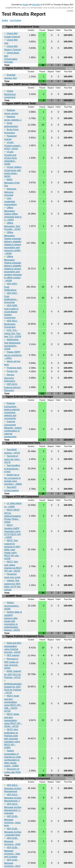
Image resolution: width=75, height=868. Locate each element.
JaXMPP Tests (12, 585)
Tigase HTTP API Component (38, 488)
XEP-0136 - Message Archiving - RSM (12, 826)
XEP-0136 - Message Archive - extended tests (13, 817)
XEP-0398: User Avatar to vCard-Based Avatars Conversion (11, 306)
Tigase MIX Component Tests (21, 27)
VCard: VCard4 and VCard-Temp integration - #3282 (10, 154)
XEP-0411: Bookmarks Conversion (11, 318)
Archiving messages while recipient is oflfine (13, 857)
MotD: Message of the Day (12, 179)
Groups (70, 67)
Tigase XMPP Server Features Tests (38, 83)
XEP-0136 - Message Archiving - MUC (12, 848)
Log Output (15, 20)
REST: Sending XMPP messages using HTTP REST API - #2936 (12, 521)
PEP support (13, 643)
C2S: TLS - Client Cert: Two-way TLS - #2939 (13, 327)
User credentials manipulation (11, 197)
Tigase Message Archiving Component (38, 765)
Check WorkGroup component (10, 92)
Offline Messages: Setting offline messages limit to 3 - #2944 (13, 209)
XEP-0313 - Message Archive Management (13, 774)
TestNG (25, 5)
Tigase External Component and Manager (28, 389)
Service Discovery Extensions (10, 371)
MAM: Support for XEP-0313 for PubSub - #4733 (13, 662)
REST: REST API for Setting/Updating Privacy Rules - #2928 (12, 506)
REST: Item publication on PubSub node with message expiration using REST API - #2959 (12, 725)
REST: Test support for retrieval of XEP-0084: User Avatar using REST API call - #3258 (12, 539)
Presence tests (14, 361)
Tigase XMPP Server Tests (38, 101)
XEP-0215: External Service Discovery (12, 380)
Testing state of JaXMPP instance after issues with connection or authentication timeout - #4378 (13, 610)
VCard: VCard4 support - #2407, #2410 (13, 142)
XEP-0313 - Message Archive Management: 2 (13, 784)
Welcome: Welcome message (10, 188)
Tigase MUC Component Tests (38, 435)
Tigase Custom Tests (38, 67)
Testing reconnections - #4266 (12, 595)
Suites (5, 20)
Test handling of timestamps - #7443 (12, 460)
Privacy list (12, 365)
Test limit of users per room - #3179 (12, 451)
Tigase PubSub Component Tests (38, 625)
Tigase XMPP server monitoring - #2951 (13, 349)
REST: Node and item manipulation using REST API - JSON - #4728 (13, 707)
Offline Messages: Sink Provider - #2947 (12, 221)
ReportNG (36, 5)
